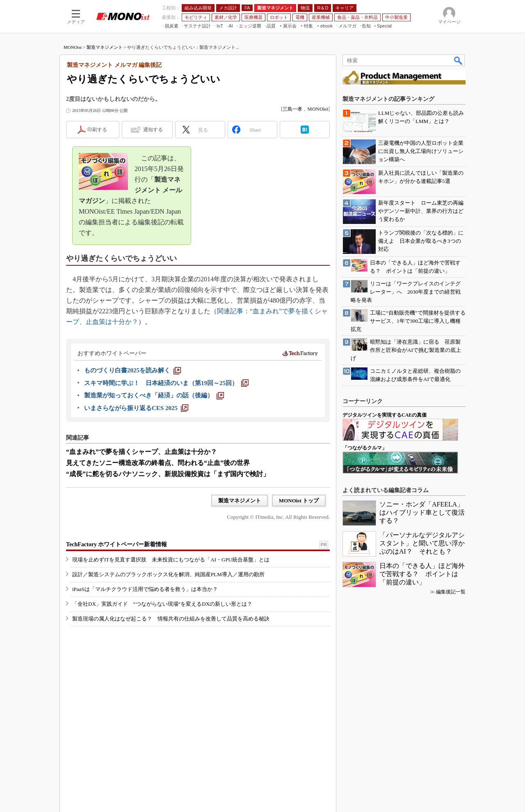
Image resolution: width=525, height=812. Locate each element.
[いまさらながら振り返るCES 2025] (136, 408)
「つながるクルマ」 (365, 448)
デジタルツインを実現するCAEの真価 (385, 415)
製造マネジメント (105, 47)
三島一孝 (292, 109)
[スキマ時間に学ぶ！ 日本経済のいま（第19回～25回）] (166, 383)
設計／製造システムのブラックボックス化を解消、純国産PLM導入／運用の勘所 (168, 574)
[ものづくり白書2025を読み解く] (132, 370)
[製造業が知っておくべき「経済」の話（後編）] (154, 395)
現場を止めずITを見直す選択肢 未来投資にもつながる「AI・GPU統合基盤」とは (171, 560)
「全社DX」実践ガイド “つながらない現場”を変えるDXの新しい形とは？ (162, 604)
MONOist (73, 47)
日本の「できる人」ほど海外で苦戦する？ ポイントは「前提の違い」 (422, 574)
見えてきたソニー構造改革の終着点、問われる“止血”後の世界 (158, 463)
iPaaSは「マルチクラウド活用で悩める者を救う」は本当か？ (145, 589)
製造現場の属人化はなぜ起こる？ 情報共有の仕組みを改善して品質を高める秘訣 (171, 619)
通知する (153, 130)
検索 (459, 60)
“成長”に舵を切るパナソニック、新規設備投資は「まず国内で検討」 (168, 474)
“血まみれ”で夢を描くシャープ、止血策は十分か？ (142, 452)
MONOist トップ (299, 501)
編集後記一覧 (451, 592)
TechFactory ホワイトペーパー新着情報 (116, 544)
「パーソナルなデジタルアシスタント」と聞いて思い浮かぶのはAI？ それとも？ (422, 543)
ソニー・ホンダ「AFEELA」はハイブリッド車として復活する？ (422, 512)
